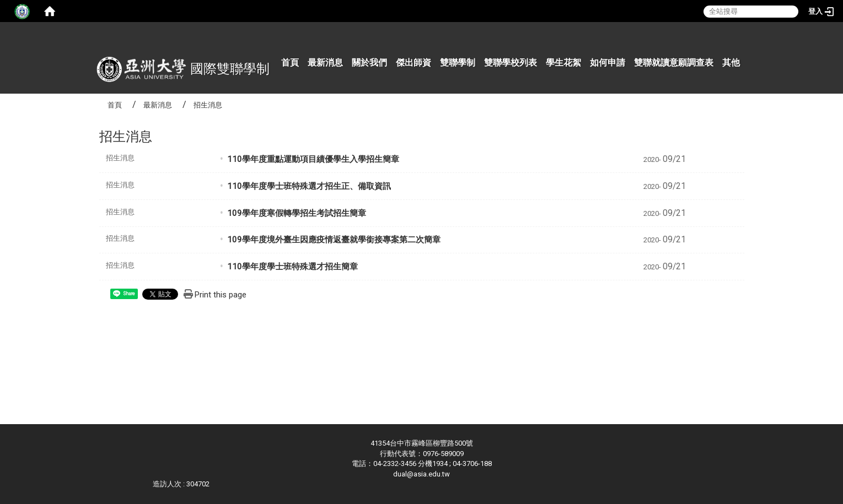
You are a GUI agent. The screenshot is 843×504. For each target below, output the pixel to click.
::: (748, 36)
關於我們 (369, 63)
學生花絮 (563, 63)
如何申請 (608, 63)
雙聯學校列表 (511, 63)
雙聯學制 (458, 63)
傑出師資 (414, 63)
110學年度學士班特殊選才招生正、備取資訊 (309, 186)
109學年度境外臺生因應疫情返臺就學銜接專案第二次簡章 (334, 240)
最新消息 (325, 63)
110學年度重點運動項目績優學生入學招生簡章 (313, 159)
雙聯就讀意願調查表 (674, 63)
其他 (731, 63)
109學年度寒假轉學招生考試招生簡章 (297, 213)
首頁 (290, 63)
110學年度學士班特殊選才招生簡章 (292, 267)
